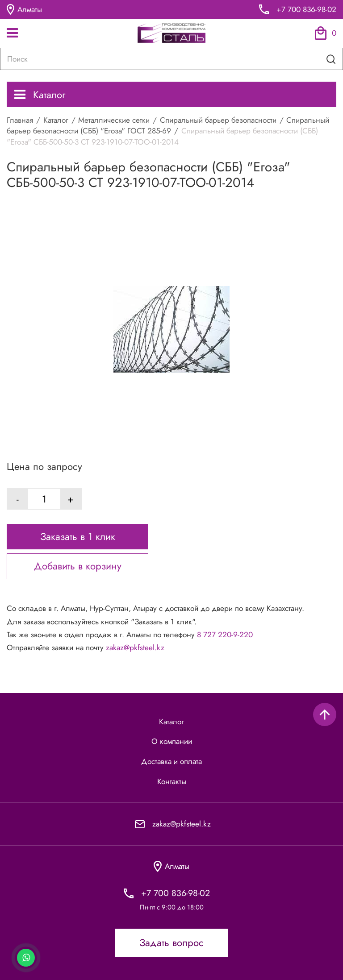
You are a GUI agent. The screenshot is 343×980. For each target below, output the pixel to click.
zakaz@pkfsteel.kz (135, 648)
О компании (172, 741)
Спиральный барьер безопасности (218, 120)
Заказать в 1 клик (78, 536)
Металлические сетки (114, 120)
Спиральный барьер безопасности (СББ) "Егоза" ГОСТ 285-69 (168, 125)
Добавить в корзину (78, 566)
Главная (20, 120)
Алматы (24, 10)
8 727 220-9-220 (225, 635)
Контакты (172, 781)
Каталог (40, 95)
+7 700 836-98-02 (306, 9)
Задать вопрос (171, 943)
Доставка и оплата (171, 761)
